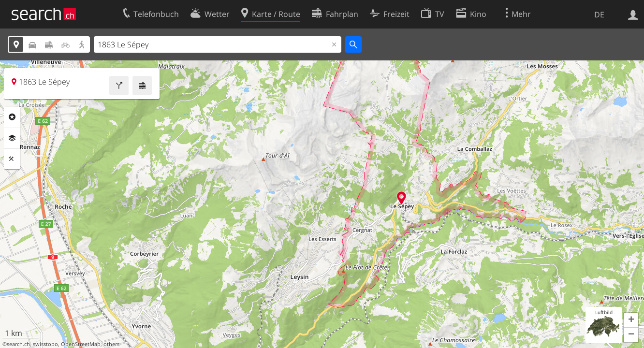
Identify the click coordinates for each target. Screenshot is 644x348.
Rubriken (12, 117)
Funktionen (12, 159)
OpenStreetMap (81, 344)
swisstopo (45, 344)
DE (599, 14)
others (111, 344)
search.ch (18, 344)
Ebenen (12, 138)
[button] (631, 320)
